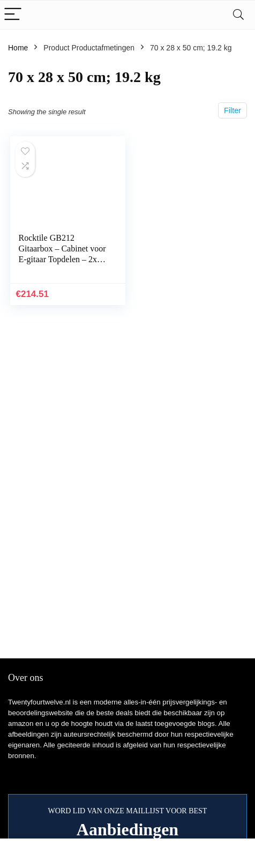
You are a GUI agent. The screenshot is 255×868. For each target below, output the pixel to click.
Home (18, 48)
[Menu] (13, 15)
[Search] (238, 15)
